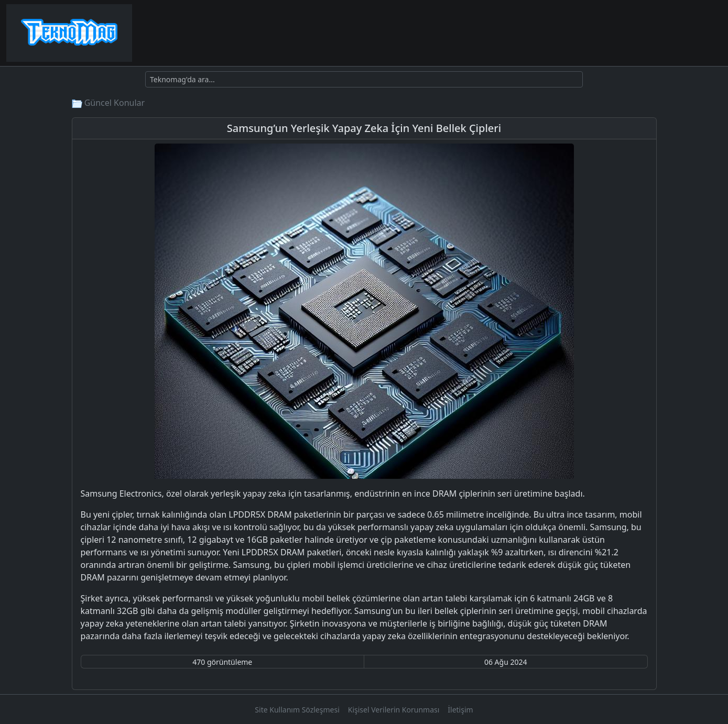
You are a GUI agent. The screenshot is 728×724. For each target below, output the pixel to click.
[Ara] (364, 79)
